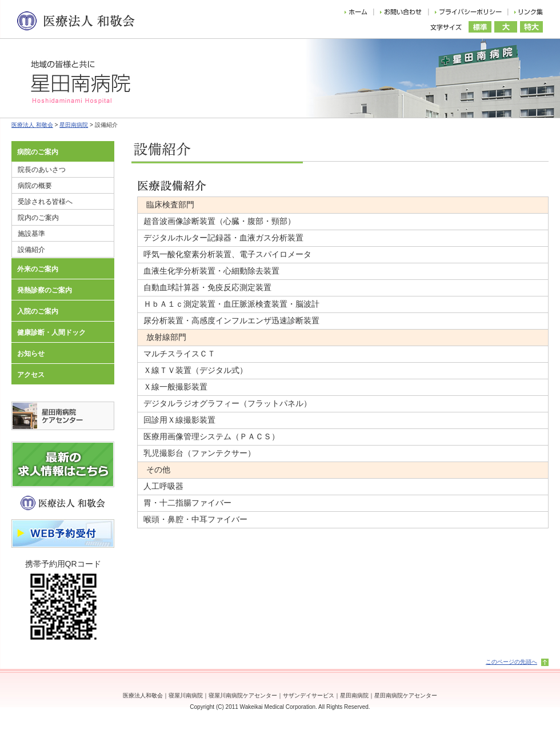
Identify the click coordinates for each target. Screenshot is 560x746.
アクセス (31, 375)
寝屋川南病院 (186, 695)
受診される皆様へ (45, 202)
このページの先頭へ (511, 662)
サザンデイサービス (309, 695)
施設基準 (31, 234)
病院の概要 (35, 186)
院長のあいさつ (42, 170)
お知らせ (31, 354)
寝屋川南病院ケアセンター (243, 695)
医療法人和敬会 (143, 695)
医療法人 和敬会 (32, 125)
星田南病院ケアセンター (406, 695)
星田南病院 (74, 125)
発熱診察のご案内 (45, 290)
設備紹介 (31, 250)
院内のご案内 (38, 218)
